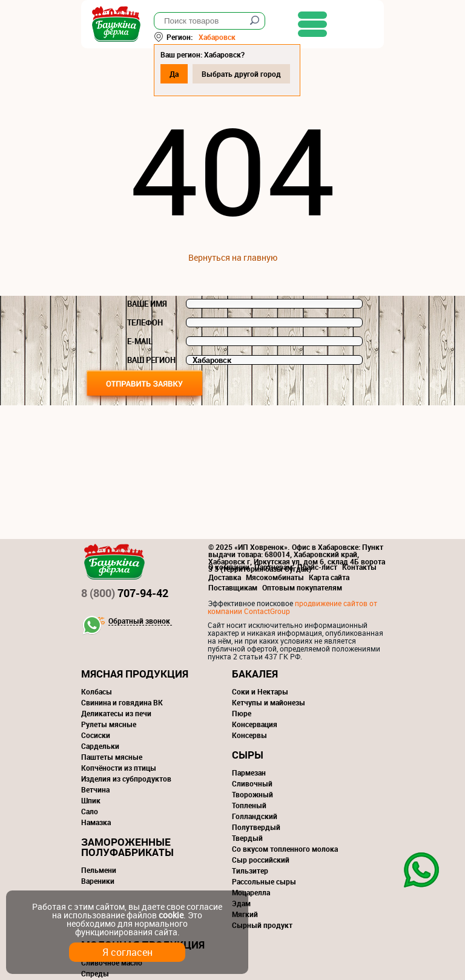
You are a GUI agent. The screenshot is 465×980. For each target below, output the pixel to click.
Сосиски (96, 735)
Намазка (96, 822)
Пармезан (249, 773)
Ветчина (95, 789)
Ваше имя (147, 304)
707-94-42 (125, 593)
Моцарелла (251, 892)
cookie (171, 915)
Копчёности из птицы (119, 768)
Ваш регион (151, 360)
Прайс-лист (317, 567)
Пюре (242, 713)
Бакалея (255, 674)
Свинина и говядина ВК (122, 702)
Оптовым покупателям (302, 587)
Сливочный (252, 783)
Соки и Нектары (260, 691)
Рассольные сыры (264, 881)
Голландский (255, 816)
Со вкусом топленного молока (285, 849)
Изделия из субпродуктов (126, 779)
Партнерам (273, 567)
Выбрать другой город (241, 74)
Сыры (248, 755)
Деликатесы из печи (116, 713)
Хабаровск (217, 37)
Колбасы (97, 691)
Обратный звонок (139, 621)
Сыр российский (261, 860)
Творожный (252, 794)
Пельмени (99, 870)
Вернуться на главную (233, 257)
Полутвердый (256, 827)
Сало (90, 811)
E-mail (140, 341)
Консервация (255, 724)
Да (174, 74)
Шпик (91, 800)
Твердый (247, 838)
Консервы (249, 735)
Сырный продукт (262, 925)
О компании (229, 567)
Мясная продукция (135, 674)
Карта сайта (329, 577)
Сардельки (100, 746)
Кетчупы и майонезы (269, 702)
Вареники (98, 881)
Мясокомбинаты (275, 577)
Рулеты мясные (109, 724)
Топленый (249, 805)
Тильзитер (250, 871)
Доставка (225, 577)
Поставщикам (233, 587)
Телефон (145, 322)
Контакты (359, 567)
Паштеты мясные (112, 757)
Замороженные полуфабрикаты (127, 847)
